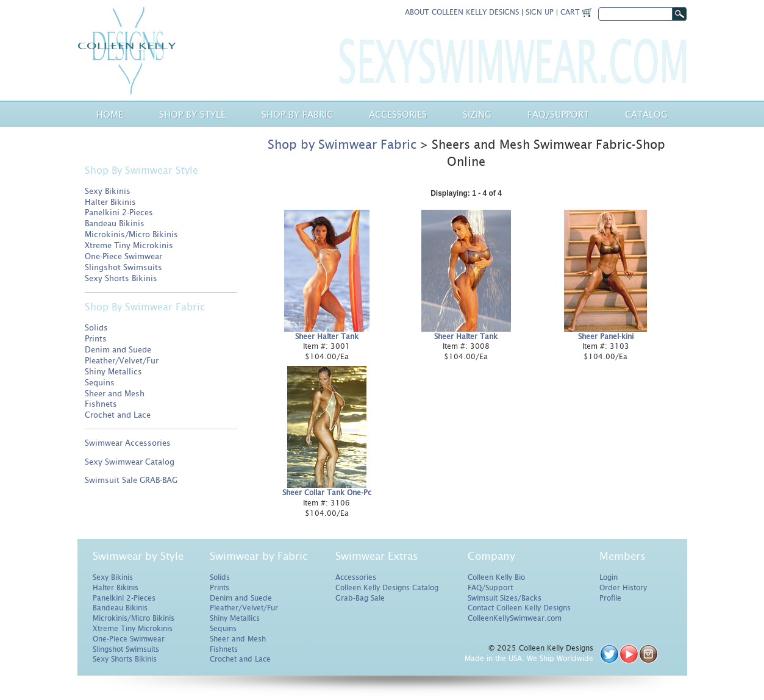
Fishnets (101, 404)
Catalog (646, 114)
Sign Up (540, 12)
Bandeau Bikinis (115, 223)
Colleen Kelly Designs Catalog (387, 588)
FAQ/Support (490, 588)
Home (110, 114)
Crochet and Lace (118, 415)
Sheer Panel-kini (606, 337)
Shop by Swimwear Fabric (342, 145)
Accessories (398, 114)
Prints (96, 339)
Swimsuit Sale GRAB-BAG (131, 480)
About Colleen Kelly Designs (462, 12)
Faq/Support (558, 114)
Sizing (477, 114)
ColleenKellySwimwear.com (515, 618)
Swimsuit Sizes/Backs (505, 598)
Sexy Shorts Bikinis (121, 278)
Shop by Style (192, 114)
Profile (610, 598)
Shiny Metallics (113, 372)
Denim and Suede (118, 350)
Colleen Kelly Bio (496, 577)
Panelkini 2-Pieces (119, 212)
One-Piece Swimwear (123, 256)
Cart (576, 12)
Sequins (100, 383)
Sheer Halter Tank (327, 337)
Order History (623, 588)
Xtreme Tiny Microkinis (129, 245)
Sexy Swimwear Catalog (130, 462)
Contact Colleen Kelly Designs (519, 608)
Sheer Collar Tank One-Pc (327, 493)
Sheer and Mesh (115, 394)
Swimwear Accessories (128, 443)
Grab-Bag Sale (360, 598)
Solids (96, 328)
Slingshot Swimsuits (123, 267)
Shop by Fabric (297, 114)
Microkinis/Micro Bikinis (131, 234)
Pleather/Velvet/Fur (122, 361)
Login (609, 577)
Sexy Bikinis (108, 191)
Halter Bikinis (110, 202)
